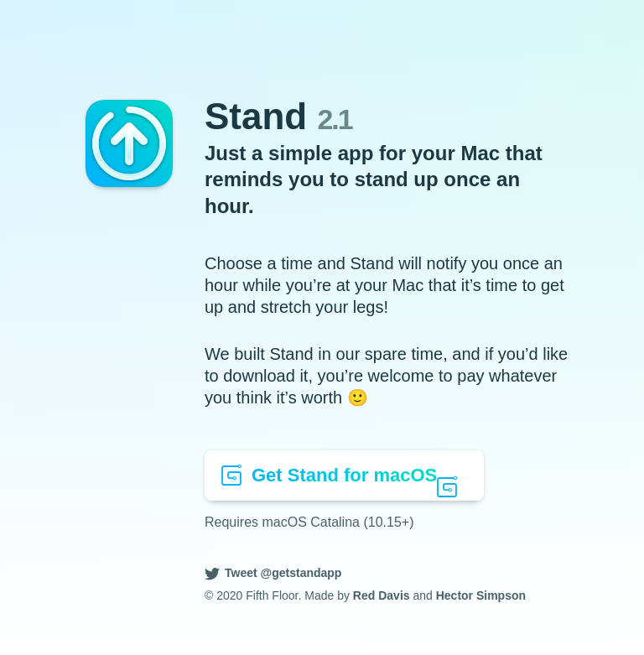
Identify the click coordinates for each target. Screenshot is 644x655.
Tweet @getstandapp (283, 573)
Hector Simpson (481, 595)
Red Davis (382, 595)
